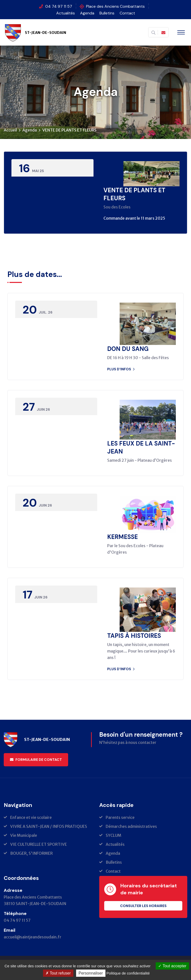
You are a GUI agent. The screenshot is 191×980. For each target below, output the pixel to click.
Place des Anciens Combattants (115, 6)
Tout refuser (58, 973)
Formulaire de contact (36, 760)
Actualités (66, 13)
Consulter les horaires (143, 906)
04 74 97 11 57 (59, 6)
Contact (127, 13)
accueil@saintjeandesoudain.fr (33, 937)
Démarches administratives (131, 827)
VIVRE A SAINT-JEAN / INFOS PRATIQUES (49, 827)
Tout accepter (172, 966)
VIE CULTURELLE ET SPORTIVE (39, 845)
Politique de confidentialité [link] (128, 973)
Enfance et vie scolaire (31, 818)
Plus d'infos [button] (121, 369)
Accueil (10, 130)
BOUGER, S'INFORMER (31, 853)
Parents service (120, 818)
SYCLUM (114, 836)
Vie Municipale (24, 836)
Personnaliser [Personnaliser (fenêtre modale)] (91, 973)
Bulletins (107, 13)
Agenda (87, 13)
